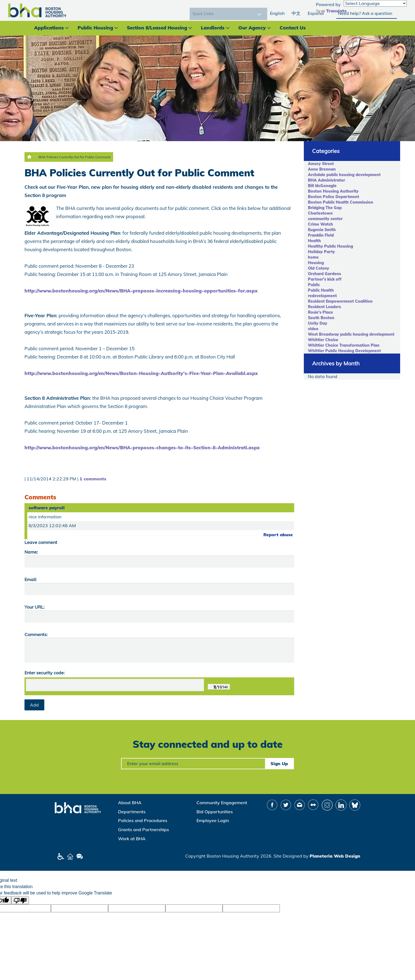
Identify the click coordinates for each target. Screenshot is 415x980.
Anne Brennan (322, 169)
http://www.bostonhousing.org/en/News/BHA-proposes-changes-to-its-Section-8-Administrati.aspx (142, 447)
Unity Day (318, 323)
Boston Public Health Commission (341, 202)
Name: (31, 552)
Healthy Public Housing (331, 246)
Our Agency (252, 28)
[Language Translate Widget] (375, 3)
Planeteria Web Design (335, 856)
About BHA (130, 803)
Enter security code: (45, 673)
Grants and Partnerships (144, 830)
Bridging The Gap (325, 208)
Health (314, 241)
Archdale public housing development (344, 175)
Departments (132, 812)
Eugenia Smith (322, 230)
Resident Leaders (324, 307)
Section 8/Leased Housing (157, 28)
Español (316, 13)
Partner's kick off (325, 279)
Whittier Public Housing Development (344, 351)
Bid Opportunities (215, 812)
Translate (331, 11)
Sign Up (279, 763)
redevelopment (322, 296)
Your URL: (35, 607)
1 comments (93, 479)
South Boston (321, 318)
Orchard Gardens (324, 274)
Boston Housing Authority (333, 191)
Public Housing (95, 28)
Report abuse (278, 535)
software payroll (47, 508)
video (313, 329)
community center (325, 219)
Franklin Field (321, 235)
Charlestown (320, 213)
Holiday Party (321, 252)
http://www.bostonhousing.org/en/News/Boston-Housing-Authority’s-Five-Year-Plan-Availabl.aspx (141, 373)
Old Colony (319, 268)
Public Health (321, 290)
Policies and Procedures (143, 820)
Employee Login (213, 820)
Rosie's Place (320, 312)
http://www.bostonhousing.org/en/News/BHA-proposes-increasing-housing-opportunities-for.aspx (141, 291)
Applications (49, 28)
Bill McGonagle (322, 186)
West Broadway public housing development (351, 334)
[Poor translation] (20, 900)
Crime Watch (320, 224)
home (313, 257)
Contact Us (293, 28)
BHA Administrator (327, 180)
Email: (31, 579)
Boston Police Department (334, 197)
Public (314, 285)
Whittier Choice (323, 340)
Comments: (36, 634)
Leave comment (41, 542)
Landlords (213, 28)
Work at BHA (132, 839)
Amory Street (321, 164)
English (277, 13)
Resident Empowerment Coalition (340, 301)
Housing (316, 263)
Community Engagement (222, 803)
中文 (296, 13)
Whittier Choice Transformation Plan (344, 345)
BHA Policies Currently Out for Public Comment (74, 157)
